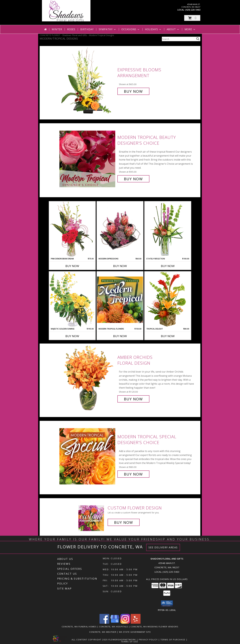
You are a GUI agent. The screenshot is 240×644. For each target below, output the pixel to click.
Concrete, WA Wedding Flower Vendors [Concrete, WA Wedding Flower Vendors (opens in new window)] (154, 626)
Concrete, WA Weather (103, 632)
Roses (71, 29)
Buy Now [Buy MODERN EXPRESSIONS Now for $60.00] (120, 266)
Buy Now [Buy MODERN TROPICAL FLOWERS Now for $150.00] (120, 336)
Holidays (153, 29)
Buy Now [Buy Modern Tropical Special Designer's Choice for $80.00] (133, 474)
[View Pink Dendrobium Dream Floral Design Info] (72, 229)
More (190, 29)
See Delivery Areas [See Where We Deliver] (163, 547)
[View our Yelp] (136, 623)
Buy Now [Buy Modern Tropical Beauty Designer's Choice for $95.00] (133, 179)
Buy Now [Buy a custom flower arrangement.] (124, 522)
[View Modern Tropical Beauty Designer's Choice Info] (88, 158)
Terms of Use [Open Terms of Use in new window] (130, 641)
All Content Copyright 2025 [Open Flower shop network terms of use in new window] (90, 639)
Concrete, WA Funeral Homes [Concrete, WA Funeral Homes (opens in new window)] (79, 626)
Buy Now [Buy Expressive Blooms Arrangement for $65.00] (133, 91)
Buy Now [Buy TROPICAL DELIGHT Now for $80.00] (168, 336)
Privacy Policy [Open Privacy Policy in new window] (148, 639)
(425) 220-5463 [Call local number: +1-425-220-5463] (193, 10)
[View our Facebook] (104, 623)
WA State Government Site (135, 632)
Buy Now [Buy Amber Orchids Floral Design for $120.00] (133, 399)
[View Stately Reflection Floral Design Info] (168, 229)
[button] (192, 18)
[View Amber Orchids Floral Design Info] (88, 378)
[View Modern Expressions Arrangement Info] (120, 230)
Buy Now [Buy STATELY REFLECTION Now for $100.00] (168, 266)
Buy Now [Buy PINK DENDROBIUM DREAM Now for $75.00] (72, 266)
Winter (57, 29)
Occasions (131, 29)
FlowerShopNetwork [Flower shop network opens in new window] (122, 639)
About (173, 29)
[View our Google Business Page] (115, 623)
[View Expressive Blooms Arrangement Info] (88, 81)
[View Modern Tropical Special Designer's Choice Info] (88, 455)
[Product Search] (178, 39)
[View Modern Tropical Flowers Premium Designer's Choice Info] (120, 300)
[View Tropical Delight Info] (168, 299)
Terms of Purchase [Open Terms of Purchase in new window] (173, 639)
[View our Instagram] (125, 623)
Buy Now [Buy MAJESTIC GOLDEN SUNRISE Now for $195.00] (72, 336)
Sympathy (108, 29)
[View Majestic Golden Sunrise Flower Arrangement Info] (72, 299)
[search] (198, 39)
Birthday (87, 29)
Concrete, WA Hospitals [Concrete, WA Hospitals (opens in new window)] (114, 626)
